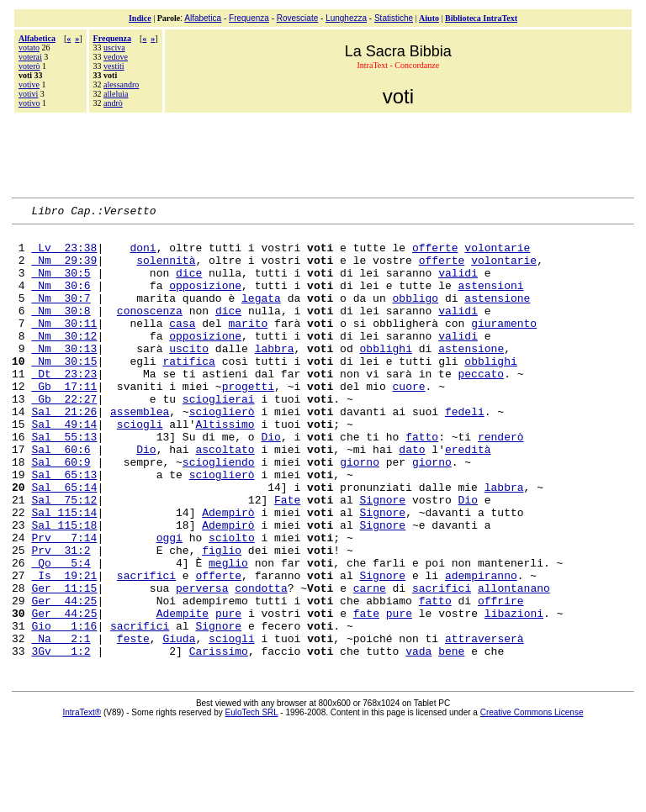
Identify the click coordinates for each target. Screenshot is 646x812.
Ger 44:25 (64, 678)
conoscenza (150, 330)
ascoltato (225, 497)
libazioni (514, 693)
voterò (29, 66)
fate (366, 693)
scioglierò (222, 451)
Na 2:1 (61, 724)
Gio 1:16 (64, 709)
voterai (30, 57)
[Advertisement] (323, 153)
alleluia (116, 94)
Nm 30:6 (61, 300)
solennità (166, 270)
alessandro (121, 84)
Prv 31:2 (61, 618)
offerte (435, 255)
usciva (114, 47)
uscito (189, 376)
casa (182, 345)
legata (261, 315)
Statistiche (394, 18)
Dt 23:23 (64, 406)
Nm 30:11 (64, 345)
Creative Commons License (532, 801)
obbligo (415, 315)
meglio (228, 633)
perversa (202, 663)
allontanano (514, 663)
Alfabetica (203, 18)
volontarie (497, 255)
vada (418, 739)
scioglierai (219, 436)
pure (228, 693)
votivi (28, 94)
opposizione (205, 300)
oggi (169, 603)
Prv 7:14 (64, 603)
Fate (287, 557)
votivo (29, 103)
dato (412, 497)
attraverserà (484, 724)
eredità (468, 497)
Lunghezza (346, 18)
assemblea (140, 451)
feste (133, 724)
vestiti (114, 66)
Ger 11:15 (64, 663)
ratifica (188, 391)
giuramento (504, 345)
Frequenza (249, 18)
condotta (261, 663)
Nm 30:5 (61, 285)
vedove (116, 57)
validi (458, 285)
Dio (270, 482)
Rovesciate (297, 18)
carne (370, 663)
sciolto (232, 603)
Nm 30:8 (61, 330)
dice (189, 285)
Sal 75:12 (64, 557)
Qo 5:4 (61, 633)
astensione (497, 315)
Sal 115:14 (64, 572)
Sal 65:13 (64, 527)
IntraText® (82, 801)
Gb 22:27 (64, 436)
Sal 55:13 (64, 482)
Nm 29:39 (64, 270)
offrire (501, 678)
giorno (360, 512)
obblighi (385, 376)
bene (451, 739)
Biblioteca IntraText (481, 18)
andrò (113, 103)
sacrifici (146, 648)
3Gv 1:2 (61, 739)
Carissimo (219, 739)
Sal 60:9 (61, 512)
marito (248, 345)
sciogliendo (219, 512)
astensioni (490, 300)
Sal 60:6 (61, 497)
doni (143, 255)
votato (29, 47)
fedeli (465, 451)
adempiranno (481, 648)
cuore (408, 421)
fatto (422, 482)
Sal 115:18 (64, 588)
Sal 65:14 (64, 542)
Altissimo (225, 467)
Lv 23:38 (64, 255)
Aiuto (429, 18)
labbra (275, 376)
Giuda (179, 724)
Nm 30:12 (64, 361)
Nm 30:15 (64, 391)
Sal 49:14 (64, 467)
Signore (382, 557)
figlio (222, 618)
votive (29, 84)
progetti (248, 421)
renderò (501, 482)
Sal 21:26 (64, 451)
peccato (481, 406)
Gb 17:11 (64, 421)
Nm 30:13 (64, 376)
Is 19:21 (64, 648)
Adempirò (228, 572)
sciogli (140, 467)
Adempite (183, 693)
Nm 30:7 (61, 315)
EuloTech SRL (252, 801)
